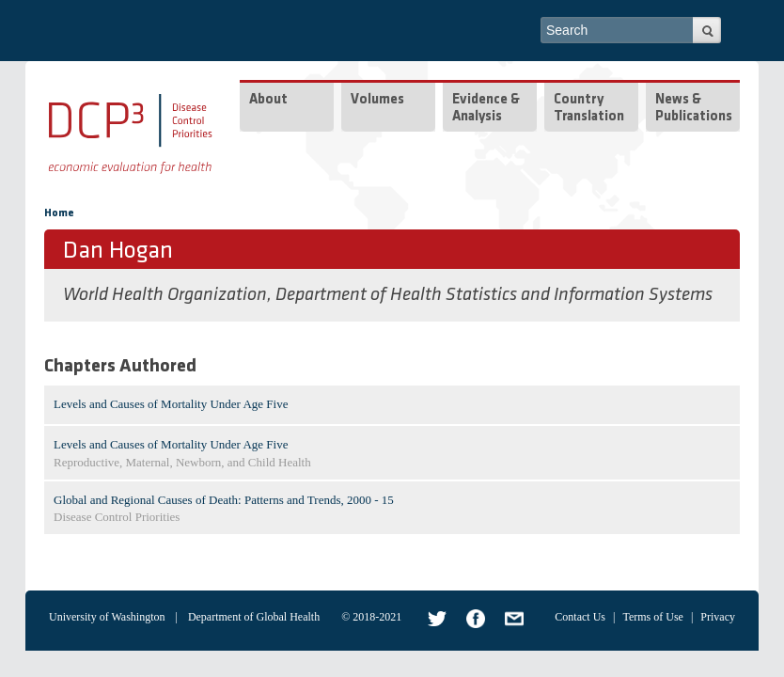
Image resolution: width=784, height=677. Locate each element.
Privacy (718, 617)
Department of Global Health (254, 617)
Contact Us (580, 617)
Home (59, 213)
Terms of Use (652, 617)
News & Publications (694, 109)
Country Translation (589, 109)
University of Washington (107, 617)
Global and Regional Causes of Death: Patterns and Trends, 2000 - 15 (224, 500)
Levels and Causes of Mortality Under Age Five (171, 404)
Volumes (377, 100)
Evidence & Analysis (486, 109)
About (268, 100)
